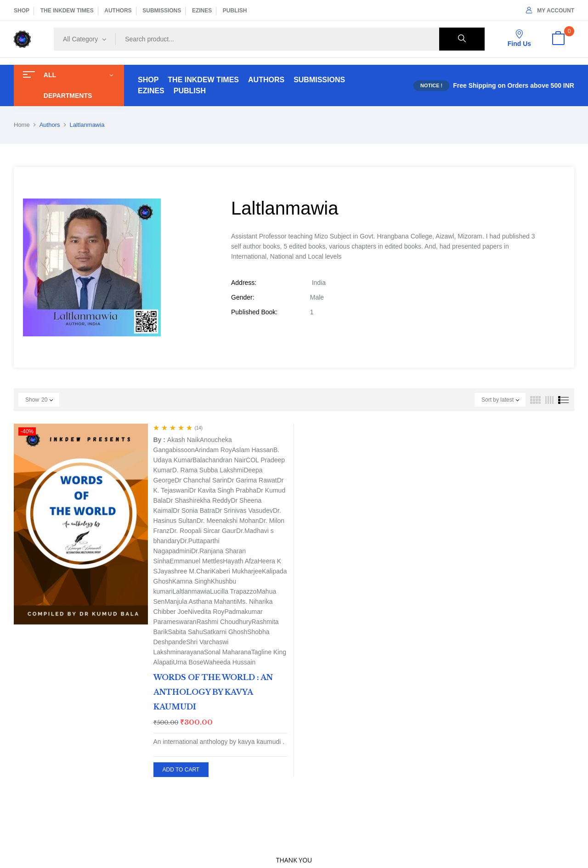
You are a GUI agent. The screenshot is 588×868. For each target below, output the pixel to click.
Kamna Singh (192, 581)
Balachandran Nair (219, 460)
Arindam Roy (213, 450)
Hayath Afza (240, 561)
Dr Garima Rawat (252, 480)
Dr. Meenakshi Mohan (228, 521)
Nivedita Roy (206, 612)
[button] (558, 39)
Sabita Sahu (185, 632)
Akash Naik (184, 440)
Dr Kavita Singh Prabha (223, 490)
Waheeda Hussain (229, 662)
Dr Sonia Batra (194, 511)
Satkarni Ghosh (225, 632)
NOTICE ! (431, 85)
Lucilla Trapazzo (233, 591)
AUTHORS (118, 11)
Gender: (243, 297)
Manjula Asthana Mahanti (201, 601)
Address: (244, 283)
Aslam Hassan (253, 450)
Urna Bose (188, 662)
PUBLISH (235, 11)
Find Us (519, 38)
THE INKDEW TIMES (67, 11)
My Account (550, 11)
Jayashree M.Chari (185, 571)
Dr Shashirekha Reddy (199, 500)
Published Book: (254, 312)
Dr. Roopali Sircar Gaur (203, 531)
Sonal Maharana (228, 652)
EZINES (202, 11)
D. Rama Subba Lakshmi (208, 470)
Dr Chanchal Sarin (201, 480)
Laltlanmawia (192, 591)
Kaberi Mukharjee (237, 571)
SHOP (22, 11)
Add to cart (181, 770)
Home (22, 125)
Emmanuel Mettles (196, 561)
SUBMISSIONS (162, 11)
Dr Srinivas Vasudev (244, 511)
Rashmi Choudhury (224, 622)
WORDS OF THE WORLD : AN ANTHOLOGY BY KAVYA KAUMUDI (213, 692)
